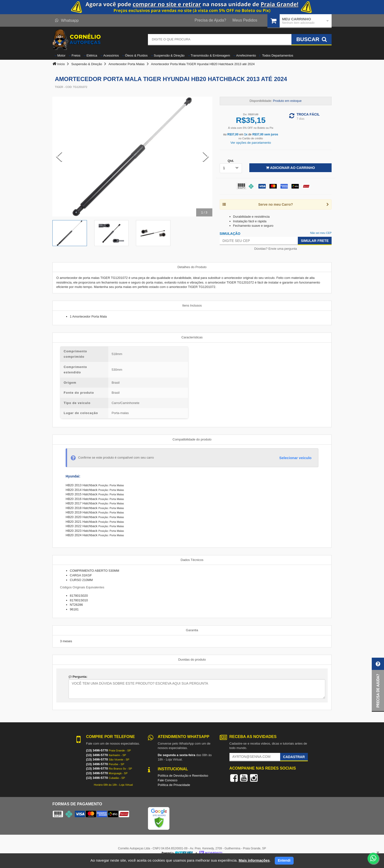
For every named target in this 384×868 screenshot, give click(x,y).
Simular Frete (315, 241)
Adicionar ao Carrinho (290, 168)
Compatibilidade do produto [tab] (192, 439)
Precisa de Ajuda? (210, 20)
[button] (378, 685)
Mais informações (254, 860)
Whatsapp (67, 20)
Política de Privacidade (174, 785)
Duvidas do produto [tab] (192, 660)
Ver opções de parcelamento (251, 143)
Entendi (284, 860)
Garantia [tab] (192, 630)
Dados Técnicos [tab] (192, 560)
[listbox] (231, 168)
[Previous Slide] (59, 156)
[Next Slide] (206, 156)
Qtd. (231, 161)
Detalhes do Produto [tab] (192, 267)
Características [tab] (192, 337)
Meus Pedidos (245, 20)
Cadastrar (294, 757)
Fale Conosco (168, 780)
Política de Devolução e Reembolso (183, 776)
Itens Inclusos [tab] (192, 305)
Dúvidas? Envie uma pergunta (276, 249)
